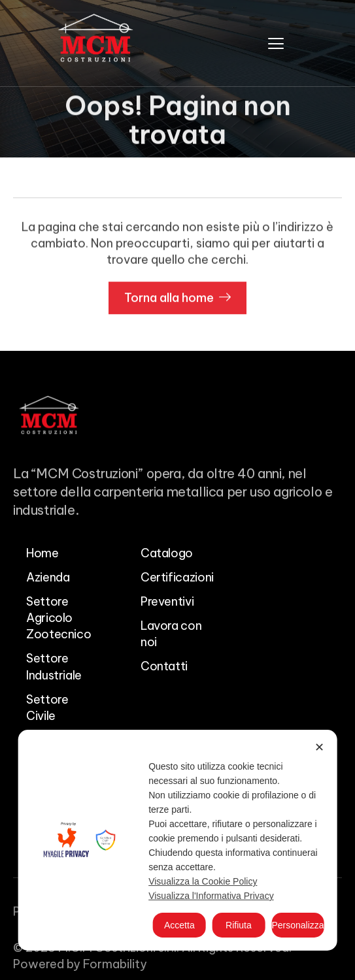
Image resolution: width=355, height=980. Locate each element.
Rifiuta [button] (239, 925)
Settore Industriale (54, 666)
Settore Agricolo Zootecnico (59, 618)
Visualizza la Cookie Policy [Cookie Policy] (203, 881)
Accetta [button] (179, 925)
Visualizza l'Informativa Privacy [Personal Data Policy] (211, 896)
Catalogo (167, 553)
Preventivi (167, 601)
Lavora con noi (171, 634)
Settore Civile (47, 708)
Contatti (164, 666)
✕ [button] (319, 747)
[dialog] (177, 840)
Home (42, 553)
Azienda (48, 577)
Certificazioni (177, 577)
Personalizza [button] (297, 925)
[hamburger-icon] (276, 43)
